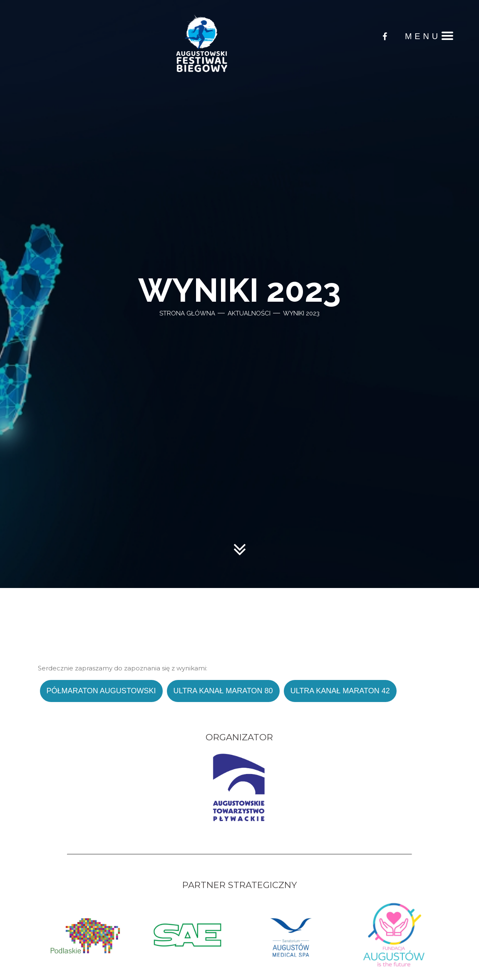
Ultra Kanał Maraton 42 (340, 691)
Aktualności (249, 313)
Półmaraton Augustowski (101, 691)
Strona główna (187, 313)
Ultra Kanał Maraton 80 (223, 691)
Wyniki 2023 (301, 313)
